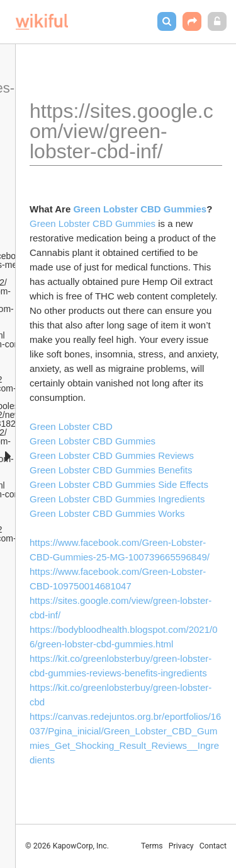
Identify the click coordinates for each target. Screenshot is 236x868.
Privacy (181, 846)
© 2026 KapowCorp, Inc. (67, 846)
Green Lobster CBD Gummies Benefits (111, 470)
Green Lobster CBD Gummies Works (107, 513)
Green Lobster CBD (71, 426)
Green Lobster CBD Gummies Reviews (112, 455)
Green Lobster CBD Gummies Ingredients (117, 499)
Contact (213, 846)
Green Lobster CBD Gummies (93, 223)
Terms (152, 846)
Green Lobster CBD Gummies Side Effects (119, 484)
